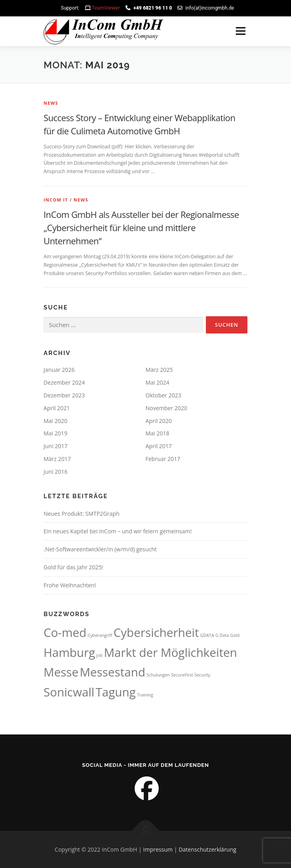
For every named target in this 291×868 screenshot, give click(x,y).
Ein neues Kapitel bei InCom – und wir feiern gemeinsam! (118, 531)
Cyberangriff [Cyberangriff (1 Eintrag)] (100, 635)
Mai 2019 (56, 433)
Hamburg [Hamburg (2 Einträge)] (69, 652)
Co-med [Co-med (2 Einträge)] (65, 633)
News (51, 103)
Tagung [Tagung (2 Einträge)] (116, 692)
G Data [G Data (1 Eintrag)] (222, 635)
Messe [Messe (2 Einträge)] (61, 672)
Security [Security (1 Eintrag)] (202, 675)
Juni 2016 (56, 472)
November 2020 (166, 408)
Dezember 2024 (64, 382)
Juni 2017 (56, 446)
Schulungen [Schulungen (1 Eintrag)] (158, 675)
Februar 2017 (163, 459)
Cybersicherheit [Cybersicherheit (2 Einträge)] (156, 633)
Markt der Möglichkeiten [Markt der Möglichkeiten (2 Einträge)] (170, 652)
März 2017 (57, 459)
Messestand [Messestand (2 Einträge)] (112, 672)
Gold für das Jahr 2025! (73, 567)
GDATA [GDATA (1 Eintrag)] (207, 635)
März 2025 (159, 370)
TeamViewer (106, 8)
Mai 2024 (157, 382)
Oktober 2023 (163, 395)
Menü (240, 31)
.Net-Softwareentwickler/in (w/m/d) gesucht (100, 549)
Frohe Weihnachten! (70, 585)
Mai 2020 (56, 421)
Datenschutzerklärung (207, 849)
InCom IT (56, 200)
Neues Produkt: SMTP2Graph (82, 514)
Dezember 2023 (64, 395)
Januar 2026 (59, 370)
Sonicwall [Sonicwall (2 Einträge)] (69, 692)
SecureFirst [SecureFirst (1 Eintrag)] (182, 675)
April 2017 (159, 446)
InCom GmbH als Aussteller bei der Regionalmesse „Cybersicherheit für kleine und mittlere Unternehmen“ (141, 227)
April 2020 (159, 421)
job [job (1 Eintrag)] (100, 655)
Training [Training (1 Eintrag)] (145, 695)
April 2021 (57, 408)
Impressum (158, 849)
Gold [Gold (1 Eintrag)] (235, 635)
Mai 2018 (157, 433)
